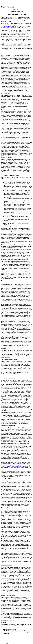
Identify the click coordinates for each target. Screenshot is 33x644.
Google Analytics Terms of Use (16, 328)
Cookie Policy (11, 643)
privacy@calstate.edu (25, 584)
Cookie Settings (4, 643)
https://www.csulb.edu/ (6, 26)
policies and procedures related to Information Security (13, 466)
